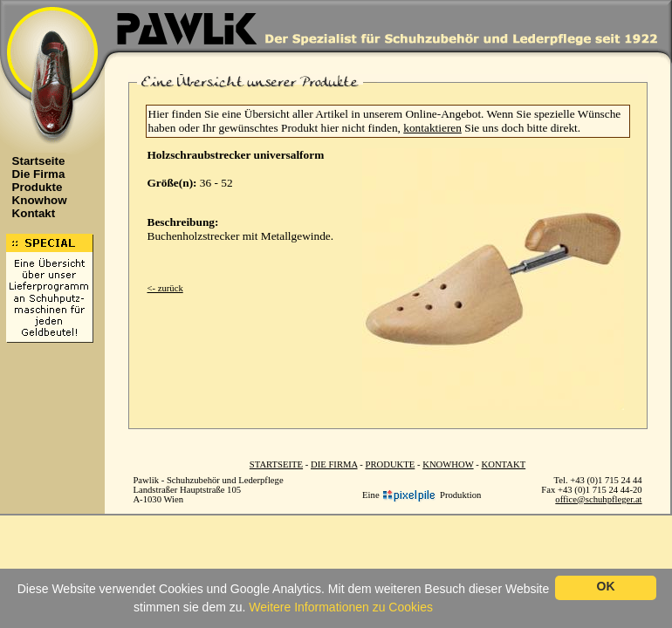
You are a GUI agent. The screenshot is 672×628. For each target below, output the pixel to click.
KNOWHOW (448, 464)
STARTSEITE (276, 464)
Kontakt (29, 213)
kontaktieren (432, 128)
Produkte (33, 187)
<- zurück (165, 288)
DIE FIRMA (334, 464)
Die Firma (34, 174)
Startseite (34, 161)
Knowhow (35, 200)
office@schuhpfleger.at (598, 499)
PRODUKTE (390, 464)
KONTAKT (504, 464)
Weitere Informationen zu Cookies (341, 607)
